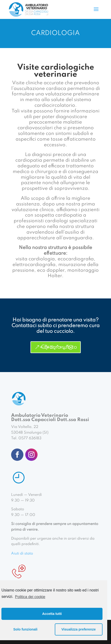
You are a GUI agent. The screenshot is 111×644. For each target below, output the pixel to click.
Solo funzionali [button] (25, 629)
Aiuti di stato (22, 554)
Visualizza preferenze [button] (79, 629)
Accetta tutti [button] (52, 614)
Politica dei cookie (30, 597)
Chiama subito (59, 347)
